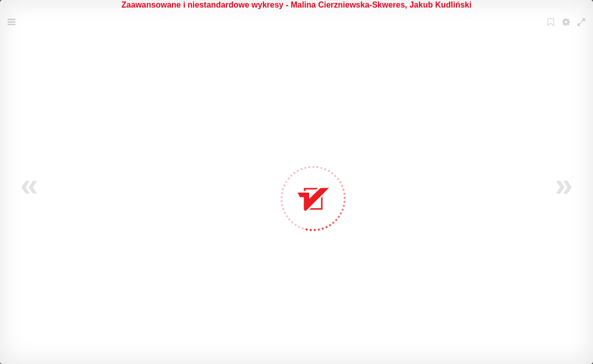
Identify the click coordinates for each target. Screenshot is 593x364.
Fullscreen (582, 28)
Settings (567, 28)
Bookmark (552, 28)
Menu (13, 28)
